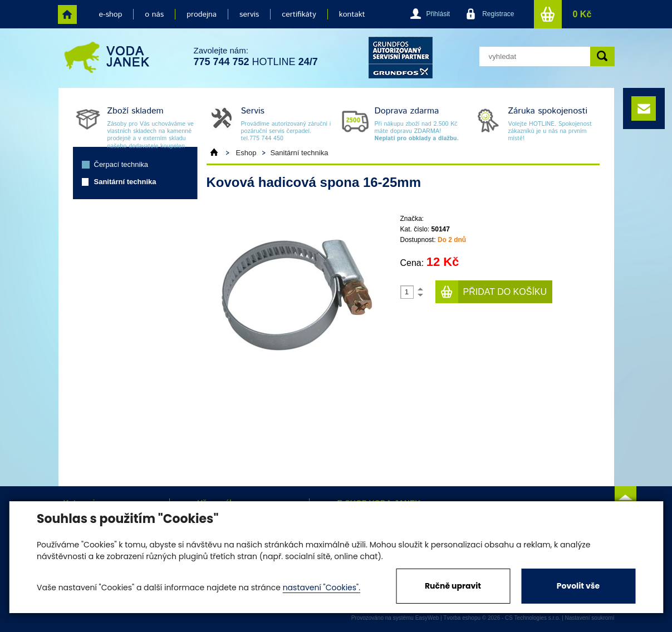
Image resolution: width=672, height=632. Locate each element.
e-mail (644, 108)
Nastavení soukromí (590, 618)
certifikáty (299, 14)
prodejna (202, 14)
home (67, 14)
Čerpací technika (121, 164)
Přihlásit (438, 14)
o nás (154, 14)
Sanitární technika (125, 182)
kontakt (352, 14)
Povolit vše (578, 586)
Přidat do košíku (505, 292)
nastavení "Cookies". (322, 587)
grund (401, 58)
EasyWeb (427, 618)
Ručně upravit (453, 586)
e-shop (111, 14)
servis (249, 14)
